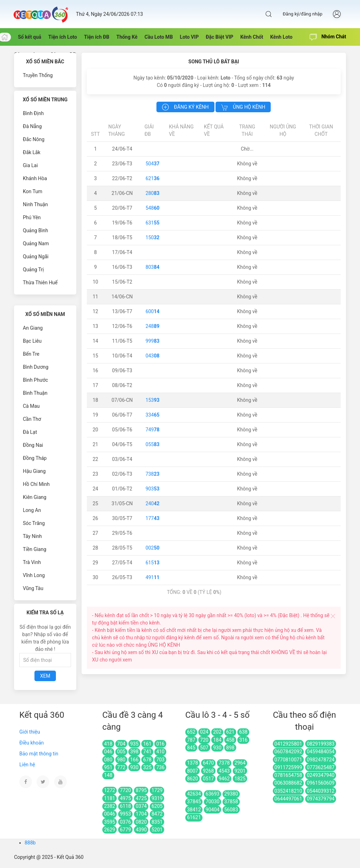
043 (153, 356)
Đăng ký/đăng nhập (303, 14)
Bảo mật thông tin (39, 754)
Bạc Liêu (32, 341)
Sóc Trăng (34, 523)
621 (153, 178)
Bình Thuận (35, 393)
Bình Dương (36, 367)
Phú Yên (32, 217)
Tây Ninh (32, 536)
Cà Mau (31, 406)
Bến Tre (31, 354)
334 (153, 415)
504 (153, 164)
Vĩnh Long (34, 575)
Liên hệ (27, 765)
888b (30, 843)
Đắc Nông (34, 139)
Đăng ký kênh (185, 107)
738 (153, 474)
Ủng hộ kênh (243, 107)
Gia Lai (30, 165)
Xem (45, 676)
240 (153, 503)
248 (153, 326)
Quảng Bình (36, 230)
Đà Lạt (30, 432)
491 (153, 577)
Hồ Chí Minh (36, 484)
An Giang (33, 328)
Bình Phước (36, 380)
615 (153, 563)
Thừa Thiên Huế (40, 283)
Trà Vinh (32, 562)
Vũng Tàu (33, 588)
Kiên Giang (35, 497)
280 (153, 193)
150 (153, 237)
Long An (32, 510)
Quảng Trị (33, 270)
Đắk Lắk (32, 152)
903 (153, 489)
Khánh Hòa (35, 178)
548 (153, 208)
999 (153, 341)
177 (153, 518)
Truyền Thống (38, 75)
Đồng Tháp (35, 458)
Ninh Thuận (35, 204)
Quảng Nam (36, 243)
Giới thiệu (30, 732)
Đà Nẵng (32, 126)
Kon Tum (33, 191)
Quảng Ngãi (36, 256)
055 (153, 444)
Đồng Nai (33, 445)
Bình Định (33, 113)
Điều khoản (32, 743)
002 (153, 548)
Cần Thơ (32, 419)
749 (153, 430)
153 (153, 400)
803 (153, 267)
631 (153, 223)
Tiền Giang (35, 549)
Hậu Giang (34, 471)
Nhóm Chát (328, 37)
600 (153, 311)
